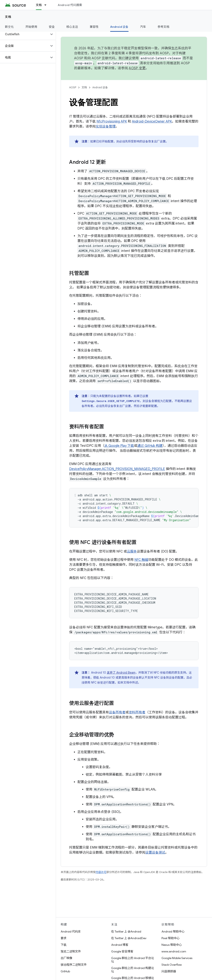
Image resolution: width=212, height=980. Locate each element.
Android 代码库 (71, 931)
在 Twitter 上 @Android (126, 931)
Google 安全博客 (122, 951)
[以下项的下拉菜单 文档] (47, 5)
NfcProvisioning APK (112, 121)
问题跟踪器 (169, 971)
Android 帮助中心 (173, 931)
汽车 (143, 27)
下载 (64, 945)
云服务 (132, 551)
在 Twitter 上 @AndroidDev (129, 938)
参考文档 (163, 27)
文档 (8, 17)
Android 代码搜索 (70, 5)
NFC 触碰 (141, 560)
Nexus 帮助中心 (172, 945)
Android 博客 (120, 945)
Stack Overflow (172, 965)
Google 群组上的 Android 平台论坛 (133, 960)
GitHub (65, 971)
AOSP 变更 (137, 68)
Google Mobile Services (177, 958)
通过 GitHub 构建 (150, 446)
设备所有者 (117, 712)
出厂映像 (66, 958)
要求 (64, 938)
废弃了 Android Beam (121, 673)
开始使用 (31, 27)
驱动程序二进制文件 (74, 965)
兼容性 (94, 27)
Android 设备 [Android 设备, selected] (119, 27)
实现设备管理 (106, 126)
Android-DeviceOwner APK (152, 121)
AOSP (73, 87)
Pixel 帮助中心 (170, 938)
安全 (52, 27)
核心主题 (72, 27)
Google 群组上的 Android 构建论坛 (133, 970)
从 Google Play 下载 (119, 446)
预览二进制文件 (71, 951)
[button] (25, 34)
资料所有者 (137, 712)
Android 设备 (100, 87)
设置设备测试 (155, 852)
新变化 (9, 27)
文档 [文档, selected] (39, 5)
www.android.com (174, 951)
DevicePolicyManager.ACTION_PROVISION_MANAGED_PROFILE (117, 469)
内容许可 (101, 872)
